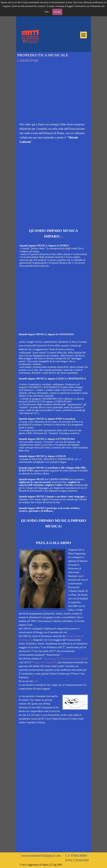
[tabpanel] (54, 133)
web (36, 681)
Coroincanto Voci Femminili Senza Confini (65, 659)
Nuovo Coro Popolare (44, 662)
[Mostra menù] (83, 35)
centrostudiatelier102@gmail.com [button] (41, 856)
